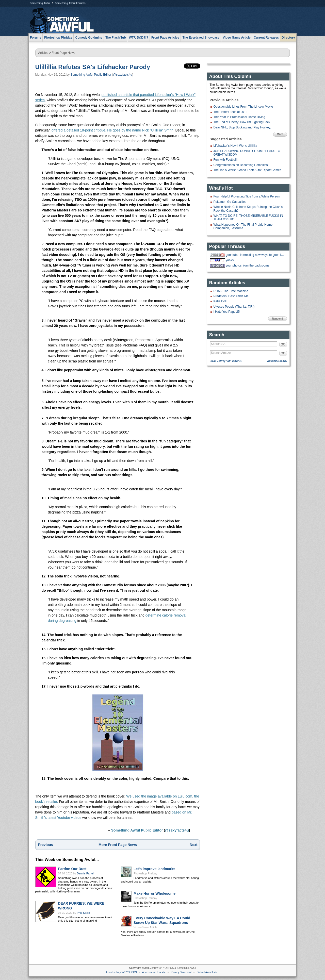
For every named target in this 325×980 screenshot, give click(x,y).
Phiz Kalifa (84, 913)
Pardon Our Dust (72, 869)
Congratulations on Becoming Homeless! (241, 165)
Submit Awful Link (207, 972)
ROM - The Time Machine (231, 291)
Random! (277, 319)
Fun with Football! (226, 160)
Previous (46, 845)
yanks (230, 260)
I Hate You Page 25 (227, 312)
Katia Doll (220, 301)
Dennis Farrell (86, 873)
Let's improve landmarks (154, 869)
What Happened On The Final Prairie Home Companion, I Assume (243, 226)
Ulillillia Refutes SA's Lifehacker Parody (93, 67)
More (280, 134)
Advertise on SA (277, 361)
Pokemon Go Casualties (230, 202)
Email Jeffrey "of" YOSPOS (226, 361)
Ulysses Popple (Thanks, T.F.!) (234, 307)
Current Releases (266, 38)
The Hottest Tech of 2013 (231, 112)
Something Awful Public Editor (91, 75)
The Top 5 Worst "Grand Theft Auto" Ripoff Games (247, 170)
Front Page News (64, 53)
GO (283, 344)
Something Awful (40, 3)
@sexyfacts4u (123, 75)
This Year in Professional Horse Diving (239, 117)
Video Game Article (145, 927)
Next (193, 845)
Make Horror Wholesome (155, 893)
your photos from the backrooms (248, 265)
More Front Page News (118, 845)
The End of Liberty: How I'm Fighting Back (242, 122)
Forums (36, 38)
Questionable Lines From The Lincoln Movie (243, 107)
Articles (43, 53)
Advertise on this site (154, 972)
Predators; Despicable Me (231, 296)
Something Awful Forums (70, 3)
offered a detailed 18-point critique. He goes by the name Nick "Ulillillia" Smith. (113, 130)
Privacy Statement (181, 972)
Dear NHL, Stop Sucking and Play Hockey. (242, 127)
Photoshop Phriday (145, 873)
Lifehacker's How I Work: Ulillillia (235, 146)
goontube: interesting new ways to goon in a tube (256, 255)
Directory (288, 38)
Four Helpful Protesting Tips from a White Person (247, 196)
